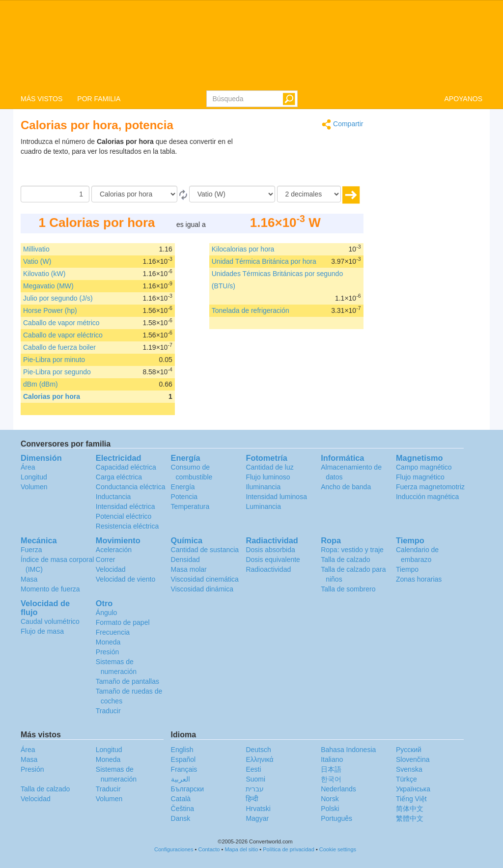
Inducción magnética (427, 497)
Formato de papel (123, 622)
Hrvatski (258, 809)
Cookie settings (338, 849)
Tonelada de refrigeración (251, 310)
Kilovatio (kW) (44, 274)
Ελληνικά (259, 759)
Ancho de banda (346, 487)
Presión (107, 652)
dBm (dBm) (41, 384)
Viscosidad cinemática (205, 579)
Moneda (108, 642)
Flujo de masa (42, 631)
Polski (330, 809)
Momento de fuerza (50, 589)
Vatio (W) (37, 261)
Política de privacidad (289, 849)
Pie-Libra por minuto (54, 360)
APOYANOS (463, 99)
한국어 (331, 779)
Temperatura (190, 506)
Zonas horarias (419, 579)
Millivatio (36, 249)
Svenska (409, 769)
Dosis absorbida (270, 550)
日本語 (331, 769)
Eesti (253, 769)
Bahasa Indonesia (348, 750)
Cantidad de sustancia (205, 550)
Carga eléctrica (119, 477)
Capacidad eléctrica (126, 467)
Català (181, 799)
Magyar (257, 818)
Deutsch (258, 750)
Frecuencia (113, 632)
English (182, 750)
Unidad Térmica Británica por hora (264, 261)
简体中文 (410, 809)
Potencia (184, 497)
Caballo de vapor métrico (61, 323)
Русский (409, 750)
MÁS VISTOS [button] (42, 99)
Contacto (209, 849)
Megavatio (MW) (48, 286)
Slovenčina (413, 759)
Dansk (181, 818)
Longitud (34, 477)
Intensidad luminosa (276, 497)
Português (336, 818)
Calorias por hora (52, 396)
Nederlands (338, 789)
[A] (232, 194)
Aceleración (114, 550)
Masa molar (189, 569)
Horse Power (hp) (50, 310)
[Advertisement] (302, 161)
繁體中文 (410, 818)
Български (187, 789)
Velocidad (111, 569)
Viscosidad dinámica (202, 589)
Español (183, 759)
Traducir (108, 711)
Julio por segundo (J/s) (58, 298)
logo (251, 45)
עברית (255, 789)
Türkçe (406, 779)
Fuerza (31, 550)
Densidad (185, 560)
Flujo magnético (420, 477)
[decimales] (309, 194)
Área (28, 467)
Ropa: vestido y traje (352, 550)
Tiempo (407, 569)
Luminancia (263, 506)
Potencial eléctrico (124, 516)
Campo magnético (424, 467)
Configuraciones (174, 849)
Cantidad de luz (269, 467)
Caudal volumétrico (50, 621)
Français (184, 769)
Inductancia (113, 497)
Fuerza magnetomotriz (430, 487)
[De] (134, 194)
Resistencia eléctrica (127, 526)
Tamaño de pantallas (127, 681)
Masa (29, 579)
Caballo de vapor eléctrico (63, 335)
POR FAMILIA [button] (99, 99)
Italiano (332, 759)
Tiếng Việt (411, 799)
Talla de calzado (345, 560)
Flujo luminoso (268, 477)
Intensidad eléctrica (126, 506)
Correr (106, 560)
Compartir (342, 125)
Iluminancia (263, 487)
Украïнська (413, 789)
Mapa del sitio (241, 849)
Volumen (34, 487)
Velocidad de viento (126, 579)
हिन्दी (252, 799)
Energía (183, 487)
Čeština (182, 809)
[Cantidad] (55, 194)
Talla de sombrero (348, 589)
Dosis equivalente (273, 560)
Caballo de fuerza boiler (59, 347)
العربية (181, 779)
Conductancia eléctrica (131, 487)
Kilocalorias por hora (243, 249)
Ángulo (107, 613)
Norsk (330, 799)
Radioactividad (268, 569)
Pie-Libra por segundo (57, 372)
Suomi (255, 779)
